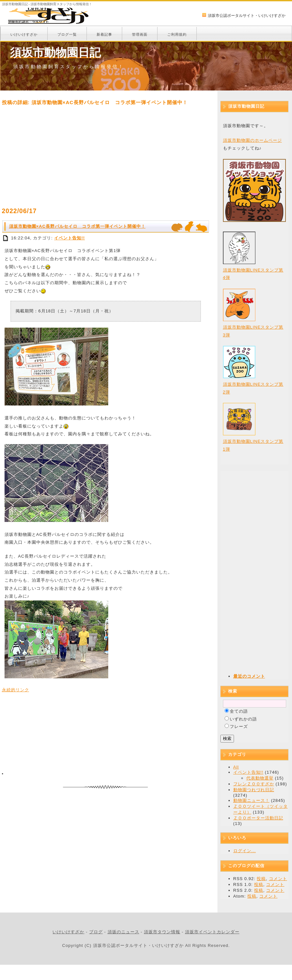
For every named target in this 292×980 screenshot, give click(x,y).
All (236, 767)
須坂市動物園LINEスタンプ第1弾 (253, 441)
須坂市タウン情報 (162, 932)
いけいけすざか (24, 34)
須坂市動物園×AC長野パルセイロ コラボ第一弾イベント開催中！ (77, 226)
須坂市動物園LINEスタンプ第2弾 (253, 383)
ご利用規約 (177, 34)
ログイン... (245, 851)
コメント (278, 879)
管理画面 (140, 34)
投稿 (261, 879)
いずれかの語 (243, 719)
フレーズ (239, 726)
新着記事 (104, 34)
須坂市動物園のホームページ (252, 140)
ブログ (96, 932)
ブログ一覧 (67, 34)
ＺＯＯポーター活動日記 (258, 818)
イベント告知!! (70, 238)
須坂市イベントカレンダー (212, 932)
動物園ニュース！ (251, 800)
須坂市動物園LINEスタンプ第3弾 (253, 326)
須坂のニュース (123, 932)
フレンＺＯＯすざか (254, 784)
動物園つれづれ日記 (254, 790)
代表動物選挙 (260, 778)
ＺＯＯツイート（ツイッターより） (261, 809)
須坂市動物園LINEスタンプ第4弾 (253, 269)
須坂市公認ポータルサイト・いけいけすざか (247, 16)
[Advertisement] (106, 156)
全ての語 (239, 711)
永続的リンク (16, 690)
